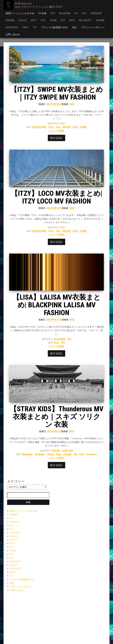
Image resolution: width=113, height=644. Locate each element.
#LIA (58, 127)
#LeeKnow (92, 454)
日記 (74, 27)
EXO (84, 13)
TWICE (25, 27)
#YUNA (83, 127)
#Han (59, 454)
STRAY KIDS (68, 451)
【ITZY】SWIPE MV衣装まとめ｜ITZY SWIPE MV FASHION (56, 93)
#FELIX (51, 454)
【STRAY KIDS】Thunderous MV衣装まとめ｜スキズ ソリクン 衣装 (57, 417)
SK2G (72, 104)
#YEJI (75, 127)
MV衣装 (43, 13)
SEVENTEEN (12, 27)
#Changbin (40, 454)
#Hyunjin (67, 454)
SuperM (100, 20)
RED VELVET (85, 20)
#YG (63, 343)
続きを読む (56, 138)
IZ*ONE (53, 20)
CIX (76, 13)
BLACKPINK (65, 13)
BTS (53, 13)
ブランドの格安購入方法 (54, 27)
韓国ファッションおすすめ (20, 13)
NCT (63, 20)
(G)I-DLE (23, 20)
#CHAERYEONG (39, 127)
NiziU (72, 20)
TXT (35, 27)
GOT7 (34, 20)
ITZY (43, 20)
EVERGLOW (96, 13)
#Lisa (56, 343)
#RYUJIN (66, 127)
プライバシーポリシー (93, 27)
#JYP (51, 127)
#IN (75, 454)
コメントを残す (56, 131)
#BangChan (27, 454)
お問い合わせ (13, 34)
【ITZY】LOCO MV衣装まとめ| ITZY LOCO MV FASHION (57, 197)
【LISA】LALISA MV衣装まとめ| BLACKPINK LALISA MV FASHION (57, 305)
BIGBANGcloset (23, 3)
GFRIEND (10, 20)
